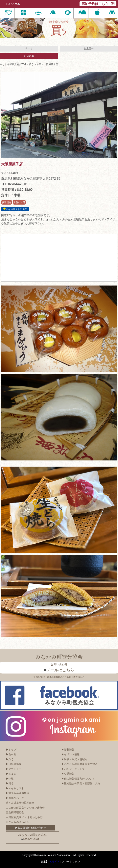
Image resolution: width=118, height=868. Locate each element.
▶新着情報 (68, 750)
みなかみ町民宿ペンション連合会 (25, 808)
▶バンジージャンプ (73, 769)
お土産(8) (89, 48)
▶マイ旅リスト (15, 788)
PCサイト (54, 862)
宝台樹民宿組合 (15, 812)
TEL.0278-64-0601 (14, 184)
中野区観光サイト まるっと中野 (24, 817)
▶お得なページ (15, 798)
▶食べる (11, 754)
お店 (39, 64)
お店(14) (29, 56)
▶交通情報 (68, 774)
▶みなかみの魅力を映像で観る (80, 764)
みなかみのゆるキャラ (19, 822)
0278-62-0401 (30, 839)
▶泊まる (11, 774)
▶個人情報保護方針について (78, 779)
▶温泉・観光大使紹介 (74, 759)
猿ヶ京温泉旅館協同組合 (20, 803)
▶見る (10, 783)
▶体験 (10, 779)
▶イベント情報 (71, 754)
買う (31, 64)
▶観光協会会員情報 (18, 793)
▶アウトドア (14, 769)
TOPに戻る (13, 4)
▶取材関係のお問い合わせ (31, 828)
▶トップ (11, 750)
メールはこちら (59, 670)
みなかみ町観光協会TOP (13, 64)
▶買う (10, 759)
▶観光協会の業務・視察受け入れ (81, 783)
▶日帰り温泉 (14, 764)
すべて (29, 48)
